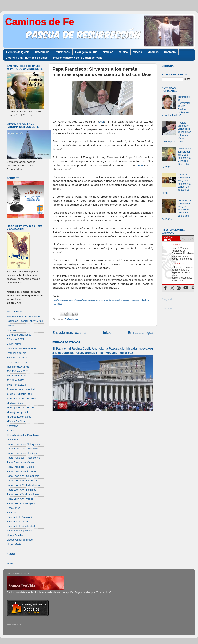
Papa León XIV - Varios (20, 499)
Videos (138, 52)
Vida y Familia (15, 535)
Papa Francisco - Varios (20, 462)
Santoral (11, 513)
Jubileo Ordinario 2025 (20, 394)
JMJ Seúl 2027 (15, 380)
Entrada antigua (141, 333)
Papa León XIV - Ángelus (21, 503)
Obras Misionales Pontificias (23, 435)
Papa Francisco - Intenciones (23, 458)
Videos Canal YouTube (20, 540)
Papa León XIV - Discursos (22, 481)
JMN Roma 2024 (16, 385)
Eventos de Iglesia (18, 52)
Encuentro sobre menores (21, 348)
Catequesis (42, 52)
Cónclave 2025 (15, 339)
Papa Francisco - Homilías (22, 453)
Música (123, 52)
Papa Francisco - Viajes (20, 467)
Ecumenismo (14, 344)
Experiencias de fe (17, 362)
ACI (102, 122)
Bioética (11, 330)
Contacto (170, 52)
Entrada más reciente (69, 333)
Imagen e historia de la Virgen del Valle (78, 58)
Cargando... (169, 299)
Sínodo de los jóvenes (19, 531)
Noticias (108, 52)
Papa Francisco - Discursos (22, 449)
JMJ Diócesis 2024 (17, 371)
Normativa (13, 426)
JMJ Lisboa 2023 (16, 376)
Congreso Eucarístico (19, 335)
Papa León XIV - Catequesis (23, 476)
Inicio (107, 333)
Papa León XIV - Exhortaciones (25, 485)
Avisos (10, 326)
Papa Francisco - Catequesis (23, 444)
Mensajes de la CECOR (20, 408)
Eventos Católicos (17, 358)
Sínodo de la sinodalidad (21, 526)
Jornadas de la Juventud (21, 389)
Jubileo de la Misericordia (21, 398)
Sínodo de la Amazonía (20, 517)
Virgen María (14, 544)
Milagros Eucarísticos (19, 417)
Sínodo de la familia (18, 521)
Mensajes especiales (19, 412)
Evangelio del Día (86, 52)
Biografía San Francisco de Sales (27, 58)
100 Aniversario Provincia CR (23, 316)
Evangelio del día (17, 353)
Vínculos (153, 52)
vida (140, 165)
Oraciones (13, 440)
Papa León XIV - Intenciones (23, 494)
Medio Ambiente (16, 403)
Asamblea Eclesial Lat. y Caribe (25, 321)
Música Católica (16, 421)
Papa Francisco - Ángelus (21, 471)
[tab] (171, 239)
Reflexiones (62, 52)
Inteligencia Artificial (18, 367)
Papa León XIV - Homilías (21, 490)
